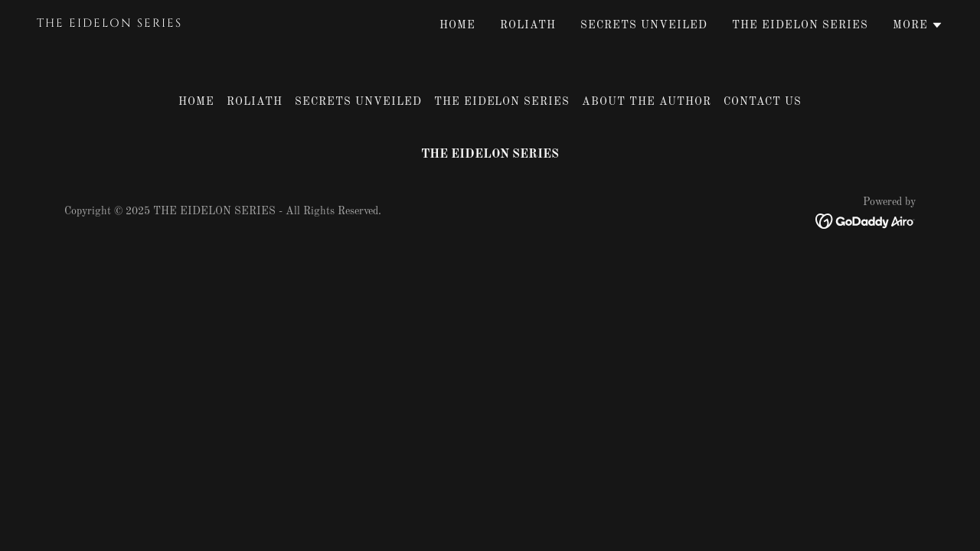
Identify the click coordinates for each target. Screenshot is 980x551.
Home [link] (457, 25)
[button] (918, 25)
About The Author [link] (647, 102)
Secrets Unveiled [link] (644, 25)
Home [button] (196, 102)
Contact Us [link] (763, 102)
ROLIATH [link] (528, 25)
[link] (195, 24)
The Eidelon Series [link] (800, 25)
